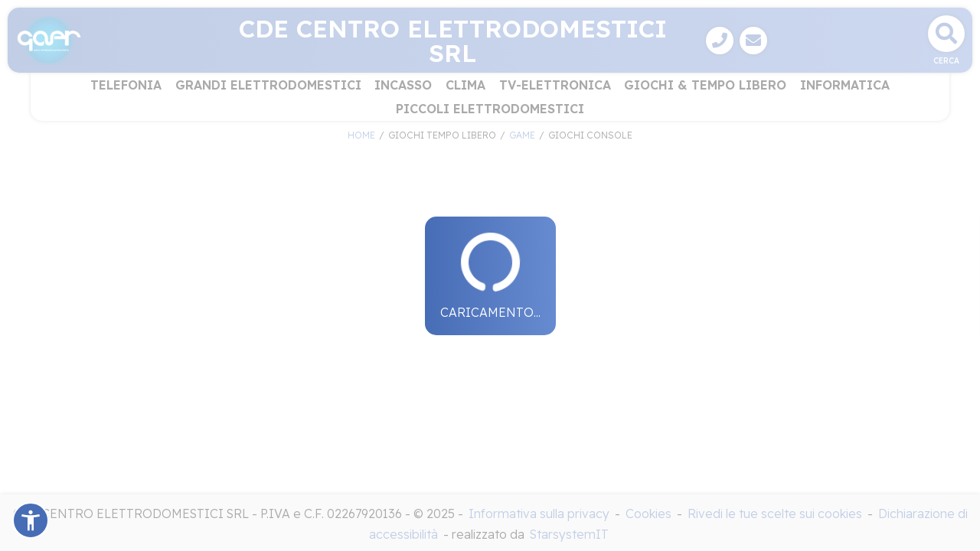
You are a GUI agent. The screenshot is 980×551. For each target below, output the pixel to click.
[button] (31, 520)
